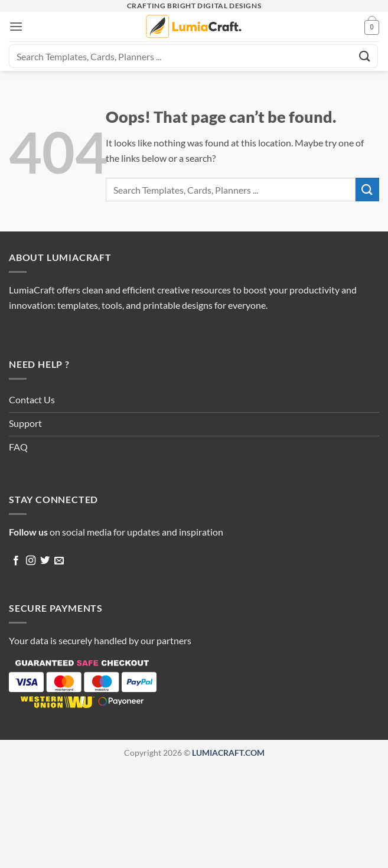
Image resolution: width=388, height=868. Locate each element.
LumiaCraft (32, 290)
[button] (16, 26)
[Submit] (365, 56)
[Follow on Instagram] (31, 561)
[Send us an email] (59, 561)
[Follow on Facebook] (16, 561)
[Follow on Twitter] (45, 561)
